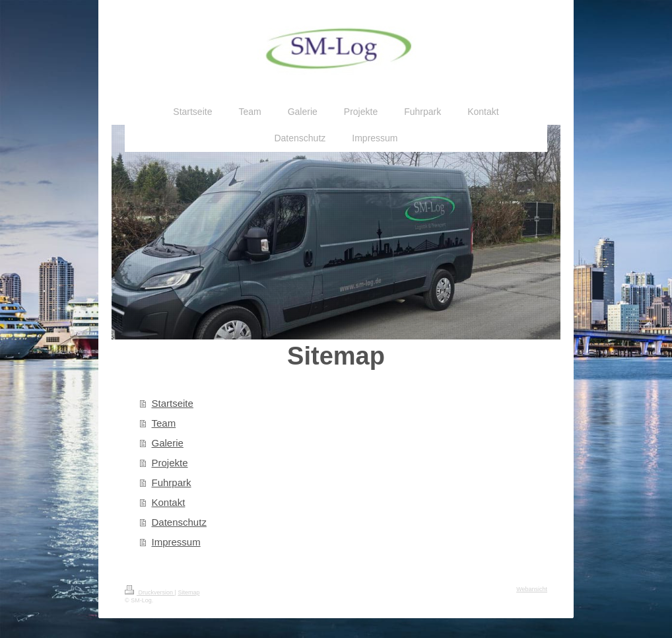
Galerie (168, 443)
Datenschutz (179, 522)
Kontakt (169, 502)
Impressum (176, 542)
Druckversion (150, 592)
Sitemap (188, 592)
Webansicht (532, 589)
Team (164, 423)
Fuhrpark (172, 482)
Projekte (170, 463)
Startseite (173, 403)
